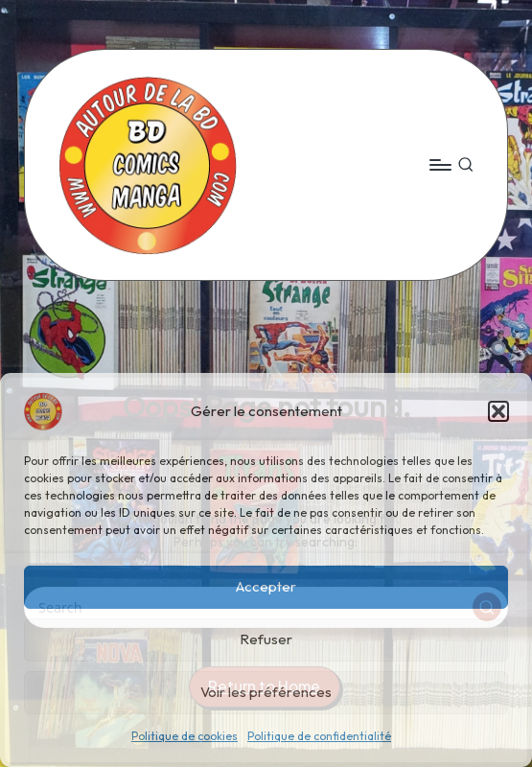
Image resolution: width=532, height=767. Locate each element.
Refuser (266, 639)
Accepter (266, 586)
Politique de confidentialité (319, 736)
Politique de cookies (185, 736)
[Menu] (439, 165)
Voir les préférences (266, 692)
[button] (498, 411)
